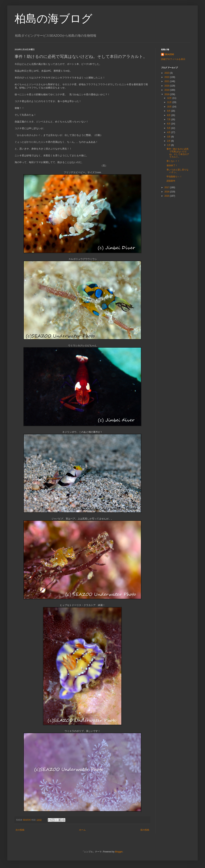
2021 (167, 81)
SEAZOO (169, 54)
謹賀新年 (171, 181)
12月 (170, 98)
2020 (167, 86)
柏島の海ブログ (53, 19)
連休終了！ (172, 165)
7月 (169, 119)
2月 (169, 141)
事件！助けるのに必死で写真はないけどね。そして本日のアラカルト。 (178, 153)
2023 (167, 73)
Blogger (119, 852)
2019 (167, 90)
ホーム (82, 830)
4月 (169, 132)
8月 (169, 115)
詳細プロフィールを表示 (173, 59)
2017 (167, 187)
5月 (169, 128)
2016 (167, 192)
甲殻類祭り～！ (174, 177)
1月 (169, 145)
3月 (169, 137)
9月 (169, 111)
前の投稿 (145, 830)
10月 (170, 107)
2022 (167, 77)
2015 (167, 196)
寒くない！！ (173, 161)
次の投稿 (20, 830)
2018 (167, 94)
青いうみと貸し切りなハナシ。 (178, 171)
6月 (169, 124)
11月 (170, 102)
